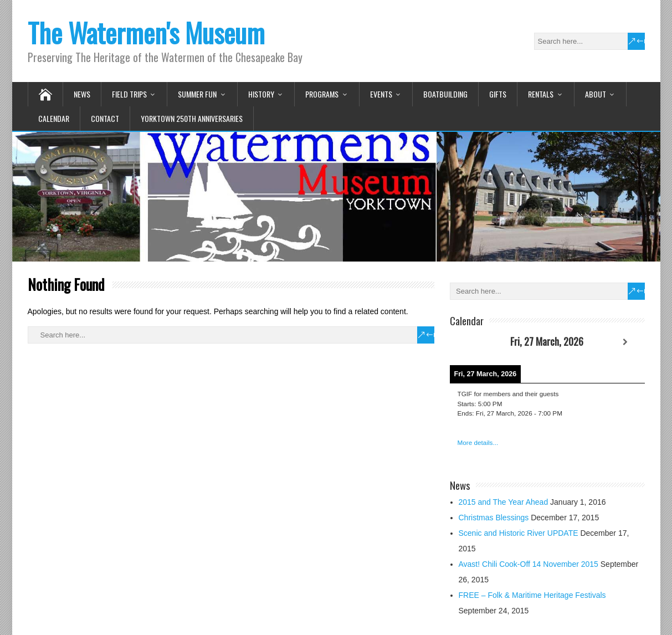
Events (381, 94)
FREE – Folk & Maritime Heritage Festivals (532, 595)
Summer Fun (197, 94)
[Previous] (469, 342)
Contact (105, 118)
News (82, 94)
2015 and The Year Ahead (504, 502)
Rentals (541, 94)
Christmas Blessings (494, 518)
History (261, 94)
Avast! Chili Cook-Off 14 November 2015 (529, 564)
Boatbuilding (445, 94)
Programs (322, 94)
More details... (478, 442)
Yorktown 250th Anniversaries (192, 118)
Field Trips (129, 94)
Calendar (54, 118)
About (596, 94)
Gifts (498, 94)
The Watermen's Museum (146, 32)
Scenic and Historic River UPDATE (519, 533)
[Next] (625, 342)
